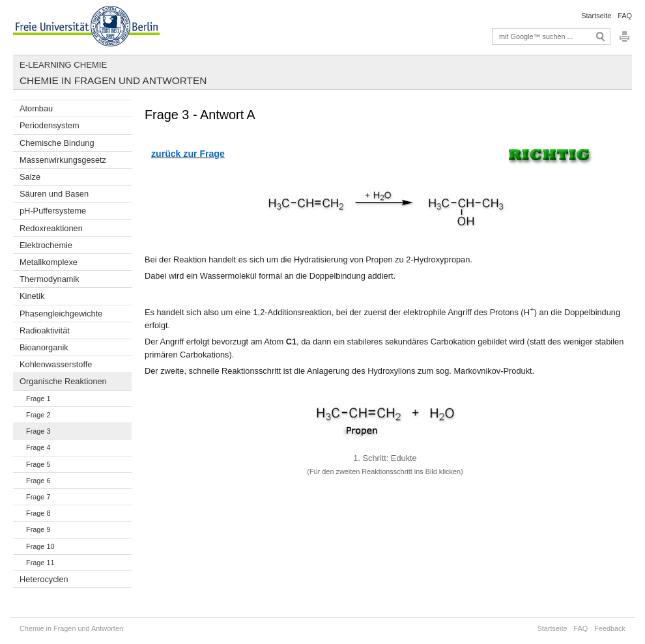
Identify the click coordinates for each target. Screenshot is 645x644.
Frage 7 (38, 497)
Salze (30, 177)
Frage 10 (40, 546)
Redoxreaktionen (51, 228)
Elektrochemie (46, 245)
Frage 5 (38, 464)
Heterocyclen (44, 579)
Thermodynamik (50, 279)
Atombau (36, 108)
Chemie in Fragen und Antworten (113, 80)
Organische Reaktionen (63, 381)
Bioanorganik (44, 347)
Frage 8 (38, 513)
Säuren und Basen (54, 194)
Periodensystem (50, 125)
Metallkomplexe (49, 262)
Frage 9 (38, 529)
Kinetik (32, 296)
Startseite (596, 16)
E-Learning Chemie (63, 65)
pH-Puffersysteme (53, 211)
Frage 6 (38, 481)
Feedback (610, 628)
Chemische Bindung (57, 143)
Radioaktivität (45, 330)
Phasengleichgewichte (61, 314)
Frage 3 (38, 431)
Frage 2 (38, 415)
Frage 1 (38, 399)
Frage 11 (40, 563)
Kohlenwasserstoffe (56, 364)
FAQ (625, 16)
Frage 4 (38, 447)
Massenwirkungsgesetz (63, 160)
